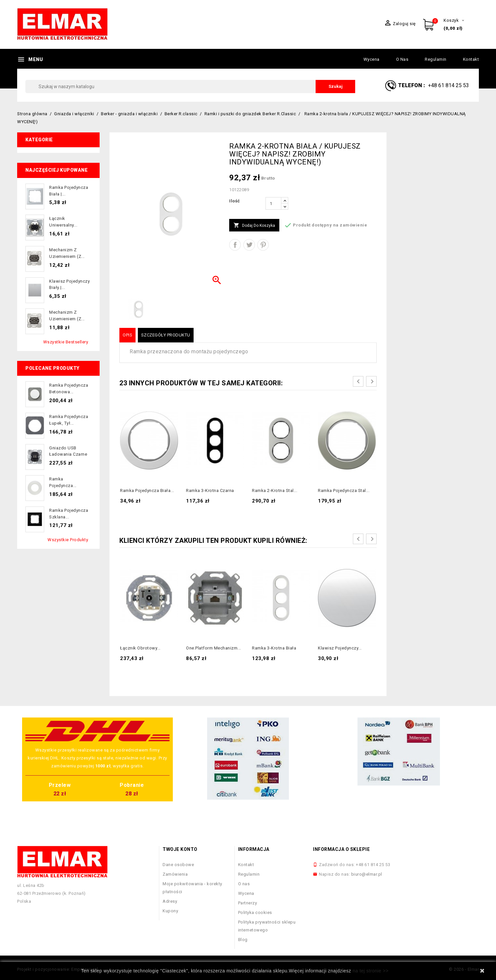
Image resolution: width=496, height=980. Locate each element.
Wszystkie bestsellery (66, 342)
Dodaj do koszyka (254, 226)
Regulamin (436, 59)
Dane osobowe (178, 865)
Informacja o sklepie (341, 849)
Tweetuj (249, 245)
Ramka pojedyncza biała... (147, 490)
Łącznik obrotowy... (140, 648)
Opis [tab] (127, 335)
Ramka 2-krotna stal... (275, 490)
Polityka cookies (255, 912)
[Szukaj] (190, 87)
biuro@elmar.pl (367, 874)
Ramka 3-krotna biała (274, 648)
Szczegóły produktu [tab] (166, 335)
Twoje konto (180, 849)
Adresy (170, 901)
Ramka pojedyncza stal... (344, 490)
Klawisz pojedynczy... (340, 648)
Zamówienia (175, 874)
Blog (243, 940)
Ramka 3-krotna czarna (210, 490)
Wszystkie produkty (68, 540)
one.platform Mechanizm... (214, 648)
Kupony (170, 911)
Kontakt (471, 59)
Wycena (372, 59)
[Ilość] (273, 203)
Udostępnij (235, 245)
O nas (402, 59)
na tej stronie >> (371, 971)
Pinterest (263, 245)
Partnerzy (248, 903)
